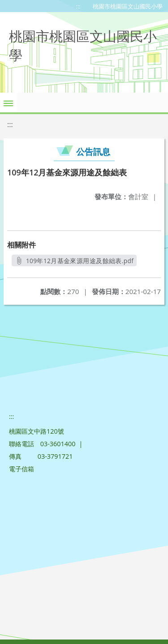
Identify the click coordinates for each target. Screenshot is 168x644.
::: (78, 6)
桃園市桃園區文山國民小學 (128, 6)
